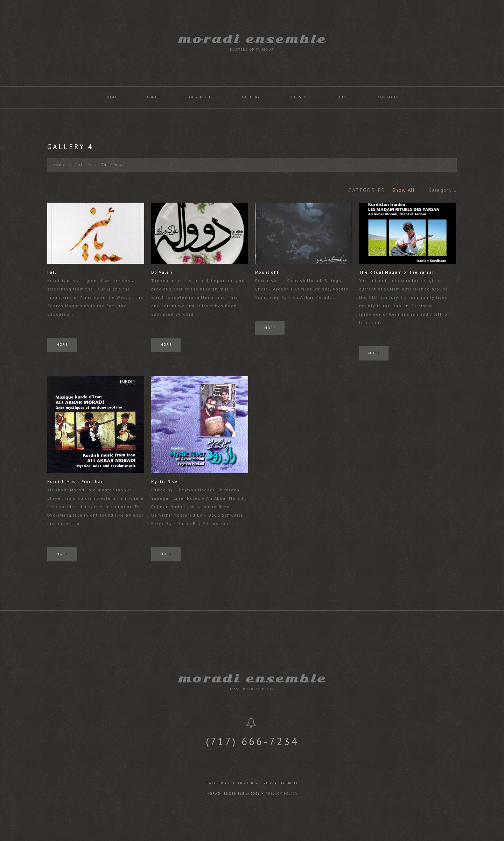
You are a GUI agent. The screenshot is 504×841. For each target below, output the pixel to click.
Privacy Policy (282, 794)
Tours (342, 97)
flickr (236, 783)
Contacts (388, 97)
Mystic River (164, 479)
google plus (261, 783)
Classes (298, 97)
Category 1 (443, 190)
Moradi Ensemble (252, 39)
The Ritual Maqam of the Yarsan (393, 272)
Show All (404, 190)
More (62, 345)
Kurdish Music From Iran (76, 479)
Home (111, 97)
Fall (52, 272)
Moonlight (265, 272)
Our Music (201, 97)
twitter (215, 783)
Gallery (251, 97)
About (154, 97)
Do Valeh (160, 272)
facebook (288, 783)
